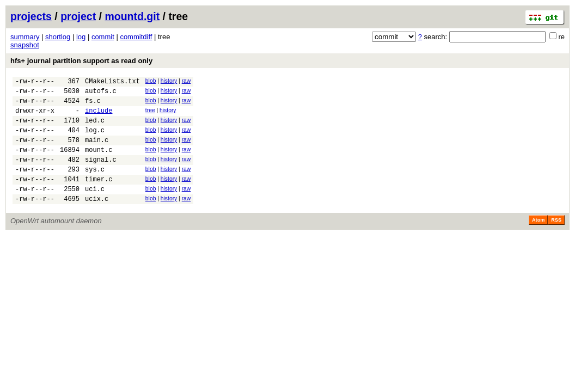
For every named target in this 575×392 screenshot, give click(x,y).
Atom (538, 241)
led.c (95, 128)
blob (151, 81)
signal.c (101, 174)
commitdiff (136, 37)
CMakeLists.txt (112, 82)
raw (186, 81)
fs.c (93, 105)
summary (25, 37)
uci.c (95, 208)
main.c (97, 151)
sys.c (95, 185)
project (78, 16)
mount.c (99, 163)
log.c (95, 140)
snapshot (25, 45)
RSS (556, 241)
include (99, 117)
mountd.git (132, 16)
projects (31, 16)
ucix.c (97, 220)
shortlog (58, 37)
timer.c (99, 197)
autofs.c (101, 94)
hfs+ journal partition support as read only (81, 61)
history (169, 81)
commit (103, 37)
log (81, 37)
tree (150, 115)
